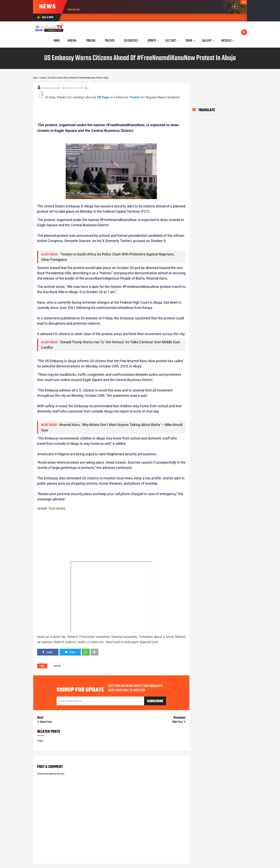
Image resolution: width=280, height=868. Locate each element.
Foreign (57, 666)
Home (57, 41)
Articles (226, 41)
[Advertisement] (108, 109)
